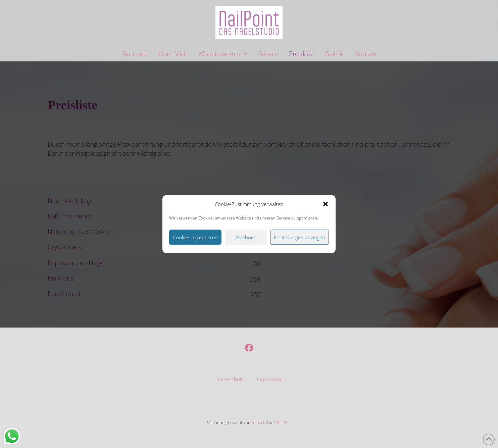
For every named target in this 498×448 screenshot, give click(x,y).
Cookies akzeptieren (195, 237)
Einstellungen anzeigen (300, 237)
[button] (326, 204)
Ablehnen (246, 237)
